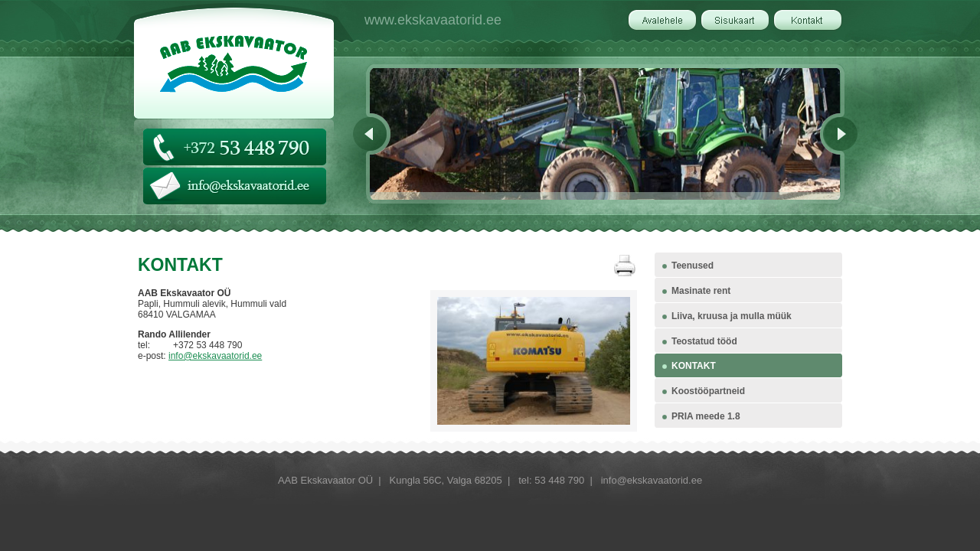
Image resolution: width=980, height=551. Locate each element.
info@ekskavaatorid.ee (215, 356)
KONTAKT (694, 366)
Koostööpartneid (708, 391)
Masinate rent (701, 291)
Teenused (693, 266)
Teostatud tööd (704, 341)
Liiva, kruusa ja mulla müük (732, 316)
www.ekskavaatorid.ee (433, 20)
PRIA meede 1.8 (706, 416)
